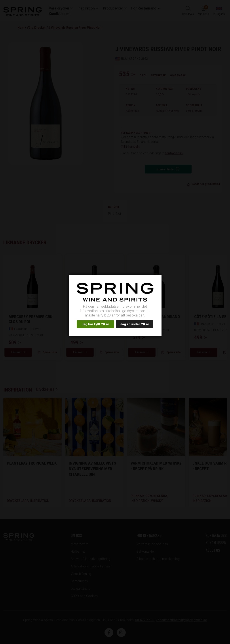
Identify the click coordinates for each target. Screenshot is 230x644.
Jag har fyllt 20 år (95, 324)
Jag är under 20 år (135, 324)
